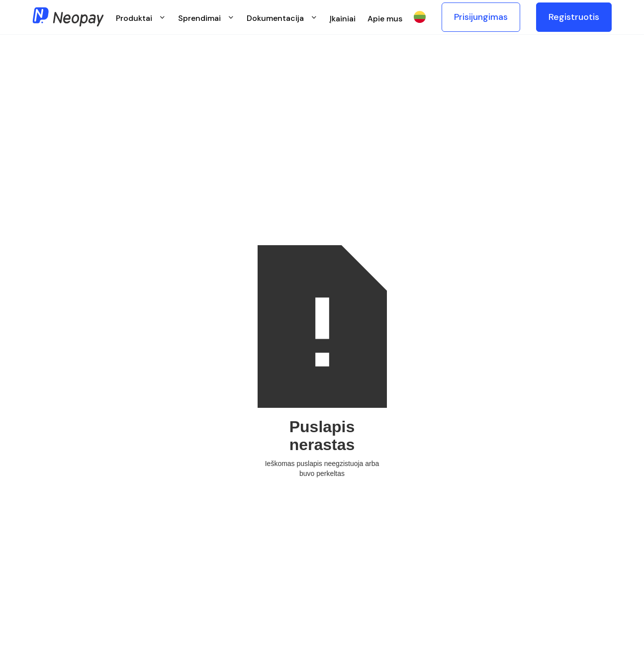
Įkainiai (343, 19)
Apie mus (385, 19)
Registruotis (574, 17)
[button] (141, 17)
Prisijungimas (481, 17)
